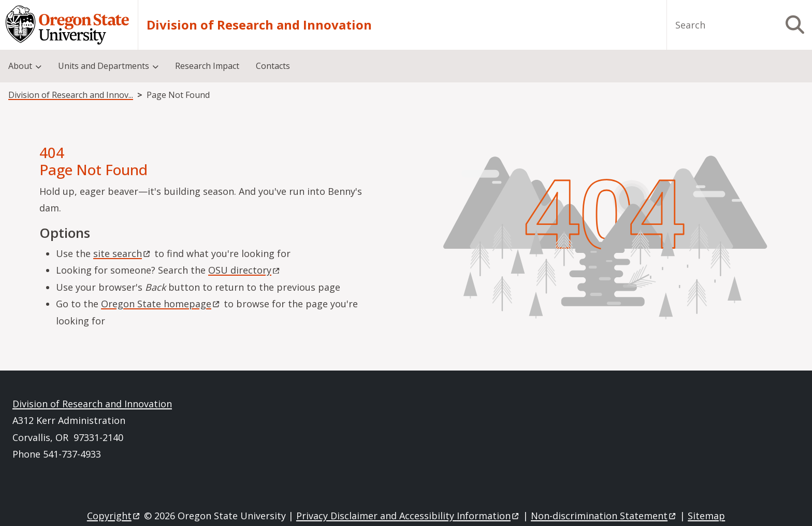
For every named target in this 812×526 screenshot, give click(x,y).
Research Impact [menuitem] (207, 66)
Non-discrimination (604, 516)
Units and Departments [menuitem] (104, 66)
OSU (245, 270)
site (122, 253)
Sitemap (706, 516)
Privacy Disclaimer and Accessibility (408, 516)
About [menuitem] (20, 66)
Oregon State (161, 304)
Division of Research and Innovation (259, 25)
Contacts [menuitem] (273, 66)
